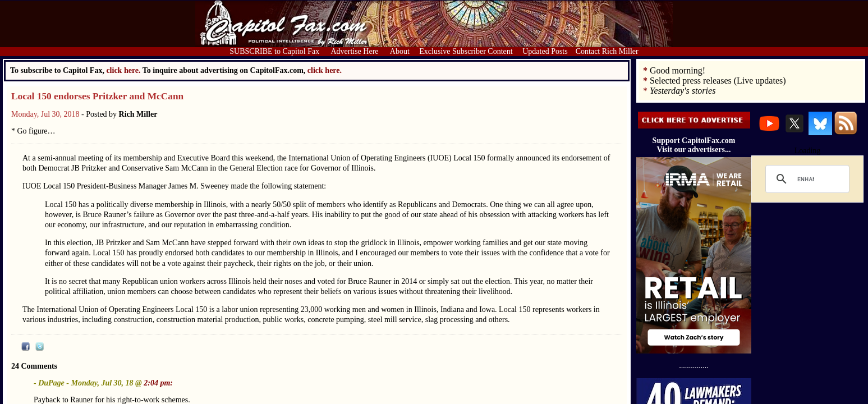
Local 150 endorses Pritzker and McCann (97, 96)
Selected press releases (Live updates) (718, 81)
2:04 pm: (158, 383)
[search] (806, 179)
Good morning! (678, 70)
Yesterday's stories (683, 91)
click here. (325, 70)
